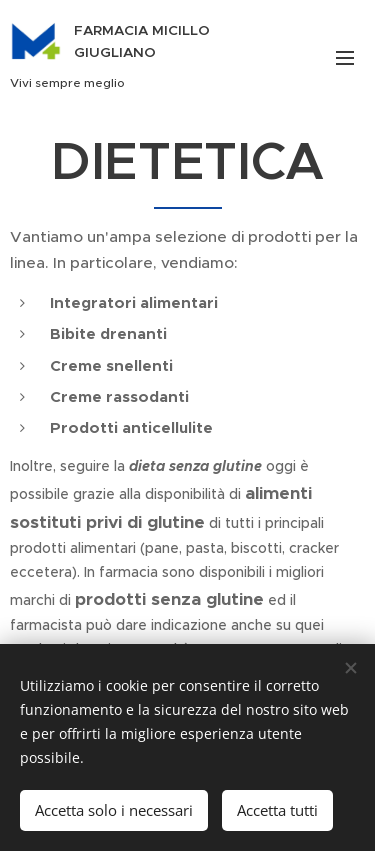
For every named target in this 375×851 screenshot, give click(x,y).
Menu (345, 58)
